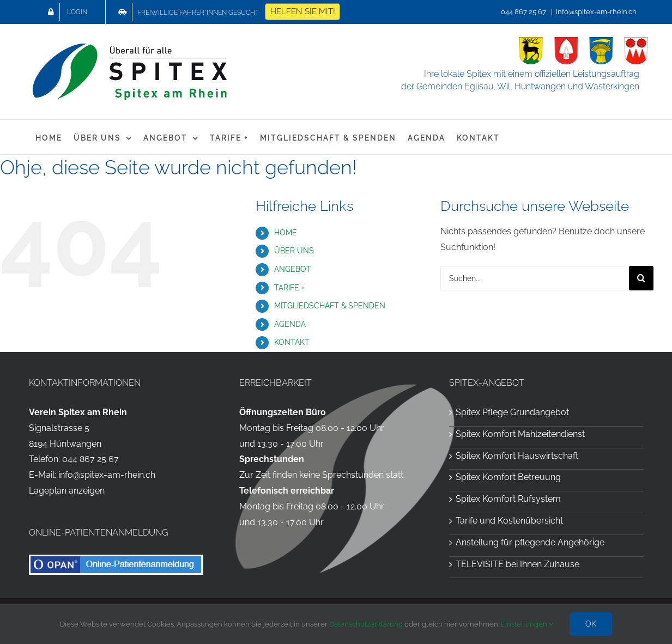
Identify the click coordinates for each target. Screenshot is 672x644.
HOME (286, 233)
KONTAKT (292, 342)
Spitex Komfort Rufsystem (508, 499)
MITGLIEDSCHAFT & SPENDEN (330, 306)
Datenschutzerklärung (366, 624)
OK (591, 624)
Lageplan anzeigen (67, 491)
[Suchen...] (535, 278)
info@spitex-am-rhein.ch (596, 12)
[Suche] (641, 278)
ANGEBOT (293, 269)
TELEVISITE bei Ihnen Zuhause (517, 564)
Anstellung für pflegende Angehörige (530, 542)
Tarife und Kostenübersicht (509, 521)
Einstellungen (527, 624)
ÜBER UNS (294, 251)
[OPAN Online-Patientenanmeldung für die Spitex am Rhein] (116, 559)
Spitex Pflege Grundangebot (512, 412)
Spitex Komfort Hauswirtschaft (517, 456)
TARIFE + (289, 288)
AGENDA (290, 324)
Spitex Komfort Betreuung (508, 477)
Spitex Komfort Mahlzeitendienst (520, 434)
